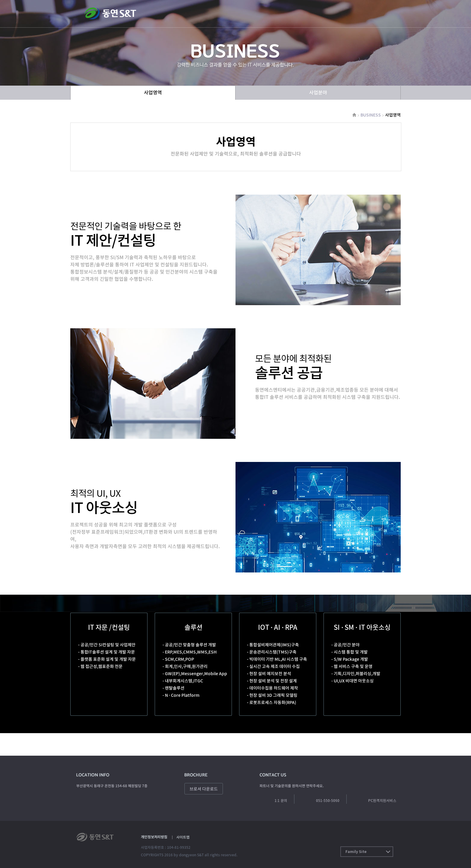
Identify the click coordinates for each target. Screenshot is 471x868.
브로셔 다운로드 (204, 789)
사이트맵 (183, 837)
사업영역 (153, 92)
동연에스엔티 (110, 13)
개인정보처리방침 (154, 837)
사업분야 (318, 92)
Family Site (356, 852)
